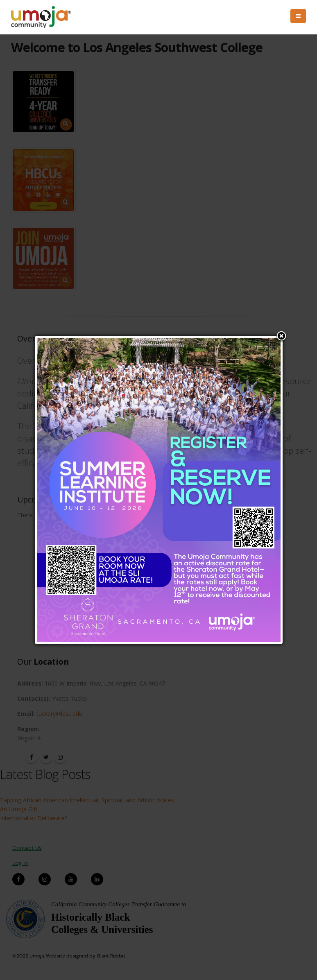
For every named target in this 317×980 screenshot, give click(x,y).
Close (281, 337)
